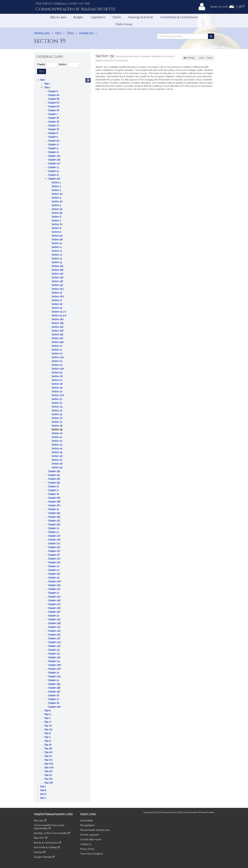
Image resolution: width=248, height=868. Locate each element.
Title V (48, 718)
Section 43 (57, 445)
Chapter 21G (54, 559)
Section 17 (57, 300)
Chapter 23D (54, 631)
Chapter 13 (54, 167)
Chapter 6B (54, 99)
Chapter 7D (54, 129)
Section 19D (58, 331)
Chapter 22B (54, 600)
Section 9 (57, 232)
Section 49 (57, 467)
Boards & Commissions (47, 843)
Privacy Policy (87, 849)
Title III (48, 711)
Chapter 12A (54, 156)
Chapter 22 (54, 593)
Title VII (48, 726)
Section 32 (57, 403)
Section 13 (57, 255)
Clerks (117, 17)
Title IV (48, 714)
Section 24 (57, 365)
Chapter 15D (54, 479)
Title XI (48, 741)
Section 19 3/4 (59, 316)
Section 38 (57, 426)
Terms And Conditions (92, 854)
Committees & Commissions (179, 17)
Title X (48, 737)
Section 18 (57, 304)
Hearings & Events (141, 17)
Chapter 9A (54, 141)
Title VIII (48, 730)
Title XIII (48, 749)
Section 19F (58, 338)
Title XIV (49, 752)
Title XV (48, 756)
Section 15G (58, 289)
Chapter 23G (55, 642)
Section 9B (57, 240)
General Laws (42, 33)
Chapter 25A (54, 684)
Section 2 (57, 186)
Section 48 (57, 464)
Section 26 (57, 376)
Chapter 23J (54, 654)
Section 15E (58, 281)
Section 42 (57, 441)
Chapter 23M (55, 665)
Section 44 (57, 448)
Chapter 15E (54, 483)
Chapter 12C (54, 164)
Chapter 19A (54, 513)
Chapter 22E (54, 612)
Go (43, 71)
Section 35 (57, 414)
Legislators (98, 17)
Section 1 (56, 183)
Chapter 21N (54, 585)
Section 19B (58, 323)
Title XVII (49, 764)
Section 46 (57, 456)
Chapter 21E (54, 551)
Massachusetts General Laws (95, 830)
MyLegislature (87, 825)
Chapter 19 (54, 509)
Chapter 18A (54, 498)
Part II (43, 787)
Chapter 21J (54, 570)
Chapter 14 (54, 171)
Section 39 (57, 429)
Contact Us (86, 844)
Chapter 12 (54, 152)
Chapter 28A (54, 707)
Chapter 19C (54, 521)
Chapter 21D (54, 547)
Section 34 (57, 410)
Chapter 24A (54, 676)
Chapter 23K (54, 657)
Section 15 (57, 262)
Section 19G (58, 342)
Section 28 (57, 384)
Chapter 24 (54, 673)
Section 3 (57, 190)
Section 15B (58, 270)
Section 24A (58, 369)
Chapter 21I (54, 566)
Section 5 (57, 205)
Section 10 (57, 243)
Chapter (41, 64)
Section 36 (57, 418)
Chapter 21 (54, 532)
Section (63, 64)
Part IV (44, 794)
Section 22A (58, 357)
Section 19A (58, 319)
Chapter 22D (54, 608)
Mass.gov (40, 821)
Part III (43, 790)
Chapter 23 (54, 616)
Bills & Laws (58, 17)
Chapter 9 (53, 137)
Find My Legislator (90, 835)
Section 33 (57, 407)
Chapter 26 (54, 695)
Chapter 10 (54, 145)
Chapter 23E (54, 635)
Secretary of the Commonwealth (52, 833)
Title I (47, 84)
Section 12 (57, 251)
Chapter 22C (54, 604)
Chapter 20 (54, 528)
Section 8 (57, 228)
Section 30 (57, 391)
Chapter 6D (54, 107)
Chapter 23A (54, 619)
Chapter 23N (54, 669)
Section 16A (58, 297)
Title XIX (48, 771)
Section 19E (58, 335)
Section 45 (57, 452)
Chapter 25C (54, 692)
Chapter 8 (53, 133)
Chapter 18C (54, 505)
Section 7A (57, 224)
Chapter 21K (54, 574)
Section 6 (57, 217)
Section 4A (57, 202)
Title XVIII (49, 768)
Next (210, 58)
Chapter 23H (54, 646)
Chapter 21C (54, 543)
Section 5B (57, 213)
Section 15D (58, 278)
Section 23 (57, 361)
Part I (43, 80)
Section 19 (57, 308)
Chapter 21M (54, 581)
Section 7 (57, 221)
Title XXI (48, 779)
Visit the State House (91, 840)
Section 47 (57, 460)
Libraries (40, 852)
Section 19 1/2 (59, 312)
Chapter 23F (54, 638)
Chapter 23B (54, 623)
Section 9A (57, 236)
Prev (202, 58)
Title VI (48, 722)
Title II (47, 88)
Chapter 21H (54, 562)
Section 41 (57, 437)
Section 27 (57, 380)
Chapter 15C (54, 475)
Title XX (48, 775)
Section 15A (58, 266)
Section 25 (57, 372)
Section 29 (57, 388)
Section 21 (57, 350)
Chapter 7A (54, 118)
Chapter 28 (54, 703)
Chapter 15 (53, 175)
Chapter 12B (54, 160)
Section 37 (57, 422)
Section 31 (57, 399)
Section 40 (57, 433)
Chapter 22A (54, 597)
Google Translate (44, 857)
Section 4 (57, 198)
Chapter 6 (53, 91)
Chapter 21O (54, 589)
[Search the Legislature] (211, 36)
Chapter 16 (54, 486)
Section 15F (58, 285)
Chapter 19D (54, 524)
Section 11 (57, 247)
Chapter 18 (54, 494)
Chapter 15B (54, 471)
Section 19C (58, 327)
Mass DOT (41, 838)
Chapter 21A (54, 536)
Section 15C (58, 274)
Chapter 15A (54, 179)
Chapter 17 (53, 490)
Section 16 (57, 293)
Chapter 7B (54, 122)
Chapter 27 (54, 699)
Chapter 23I (54, 650)
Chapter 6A (54, 95)
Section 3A (57, 194)
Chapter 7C (54, 126)
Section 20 (57, 346)
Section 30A (58, 395)
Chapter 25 (54, 680)
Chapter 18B (54, 502)
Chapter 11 (53, 148)
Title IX (48, 733)
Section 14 (57, 259)
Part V (43, 798)
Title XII (48, 745)
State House (124, 24)
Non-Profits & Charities (47, 847)
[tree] (62, 439)
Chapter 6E (54, 110)
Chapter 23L (54, 661)
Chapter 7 (53, 114)
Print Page (189, 58)
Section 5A (57, 209)
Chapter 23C (54, 627)
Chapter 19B (54, 517)
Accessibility (87, 821)
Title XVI (49, 760)
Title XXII (49, 783)
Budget (78, 17)
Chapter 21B (54, 540)
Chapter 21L (54, 578)
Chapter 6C (54, 103)
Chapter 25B (54, 688)
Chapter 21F (54, 555)
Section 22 (57, 354)
